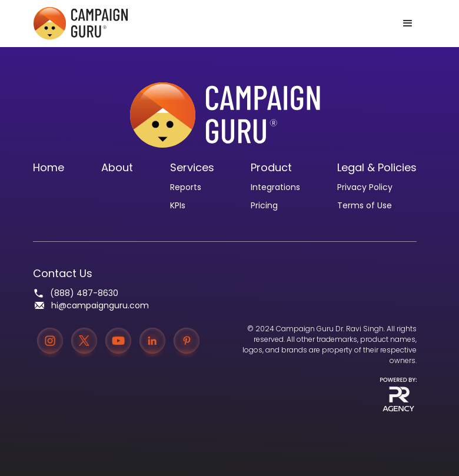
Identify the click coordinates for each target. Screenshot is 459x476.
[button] (408, 24)
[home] (81, 24)
